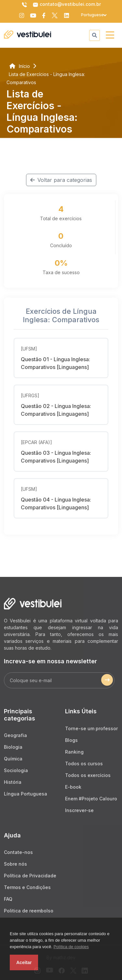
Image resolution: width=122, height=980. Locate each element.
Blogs (71, 740)
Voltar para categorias (61, 180)
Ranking (74, 752)
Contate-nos (18, 852)
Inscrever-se (79, 810)
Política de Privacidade (30, 876)
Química (13, 759)
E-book (73, 787)
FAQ (8, 899)
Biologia (13, 747)
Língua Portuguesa (26, 794)
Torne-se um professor (91, 728)
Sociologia (16, 770)
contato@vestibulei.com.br (67, 5)
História (13, 782)
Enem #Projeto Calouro (91, 799)
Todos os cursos (84, 764)
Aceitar (24, 962)
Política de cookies (71, 947)
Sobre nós (15, 864)
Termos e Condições (27, 887)
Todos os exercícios (88, 775)
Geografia (15, 735)
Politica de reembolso (29, 911)
